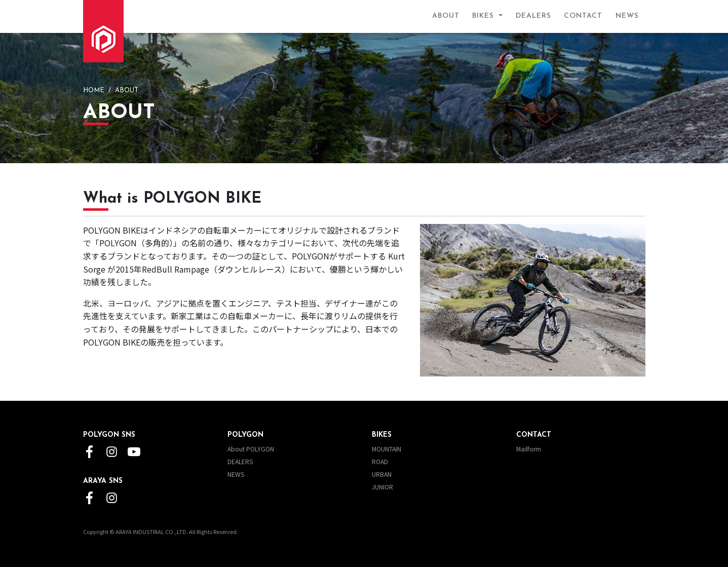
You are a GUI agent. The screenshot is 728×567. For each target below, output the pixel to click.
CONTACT (583, 16)
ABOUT (446, 16)
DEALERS (533, 16)
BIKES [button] (484, 16)
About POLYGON (251, 449)
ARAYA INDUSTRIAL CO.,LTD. (152, 532)
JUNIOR (382, 487)
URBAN (382, 474)
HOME (94, 90)
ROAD (380, 461)
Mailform (529, 449)
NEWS (627, 16)
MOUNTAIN (387, 449)
